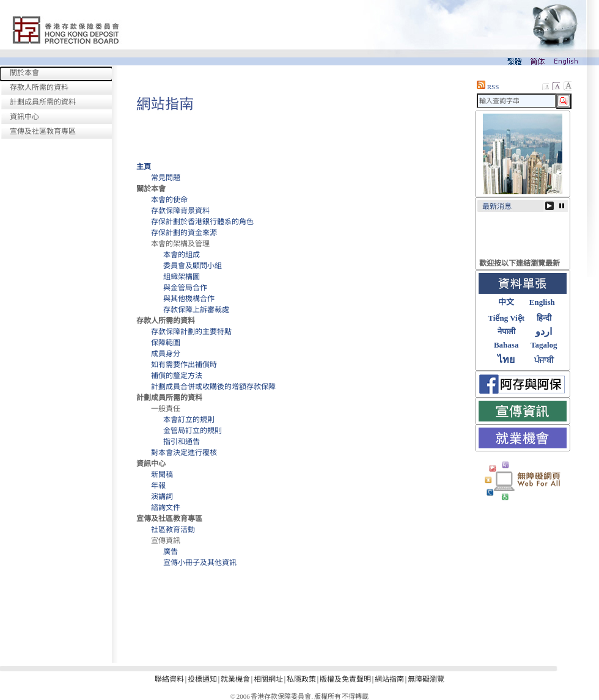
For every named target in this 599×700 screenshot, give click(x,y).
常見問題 (166, 178)
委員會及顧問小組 (193, 266)
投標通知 (202, 679)
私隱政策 (301, 679)
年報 (158, 486)
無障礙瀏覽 (426, 679)
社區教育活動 (173, 530)
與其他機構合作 (189, 299)
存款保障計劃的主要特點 (191, 332)
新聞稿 (162, 475)
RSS (488, 87)
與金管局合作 (185, 288)
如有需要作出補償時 (184, 365)
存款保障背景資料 (180, 211)
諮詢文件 (166, 508)
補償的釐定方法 (177, 376)
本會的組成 (182, 255)
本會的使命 (169, 200)
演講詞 (162, 497)
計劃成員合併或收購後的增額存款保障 (213, 387)
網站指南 (389, 679)
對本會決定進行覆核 (184, 453)
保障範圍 (166, 343)
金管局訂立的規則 (193, 431)
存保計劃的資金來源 (184, 233)
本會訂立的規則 (189, 420)
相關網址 (268, 679)
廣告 (171, 552)
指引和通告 (182, 442)
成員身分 (166, 354)
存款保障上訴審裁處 (196, 310)
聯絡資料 (169, 679)
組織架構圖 (182, 277)
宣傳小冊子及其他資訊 (200, 563)
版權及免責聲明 (345, 679)
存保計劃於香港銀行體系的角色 (202, 222)
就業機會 (235, 679)
